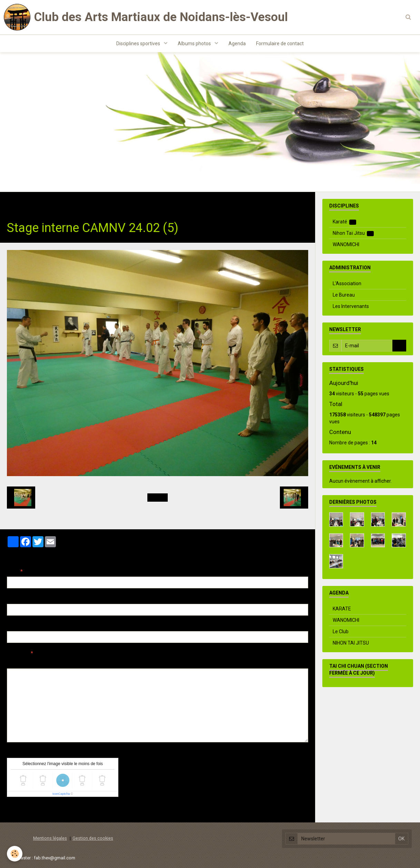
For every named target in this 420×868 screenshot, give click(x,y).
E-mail (14, 599)
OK (399, 346)
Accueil (15, 203)
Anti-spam (19, 753)
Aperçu (129, 663)
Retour (158, 498)
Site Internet (21, 626)
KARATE (342, 609)
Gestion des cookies (93, 838)
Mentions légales (50, 838)
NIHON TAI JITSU (351, 643)
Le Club (341, 631)
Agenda (237, 44)
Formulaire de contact (280, 44)
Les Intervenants (351, 306)
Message (18, 653)
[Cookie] (15, 854)
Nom (12, 571)
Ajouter (22, 810)
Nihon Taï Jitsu (353, 233)
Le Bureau (344, 295)
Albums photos (195, 44)
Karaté (345, 222)
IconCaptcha (61, 794)
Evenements (93, 203)
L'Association (347, 283)
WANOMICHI (346, 244)
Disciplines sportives (139, 44)
